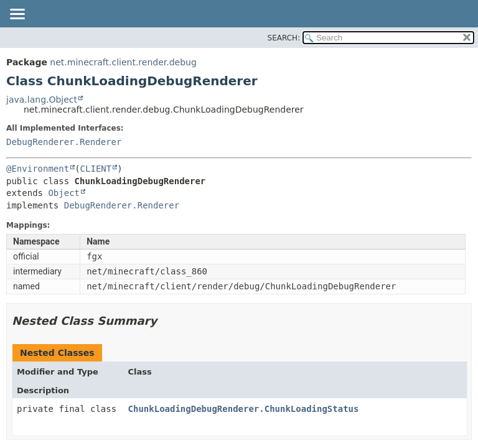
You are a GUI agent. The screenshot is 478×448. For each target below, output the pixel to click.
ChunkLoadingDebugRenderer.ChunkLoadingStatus (244, 409)
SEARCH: (284, 38)
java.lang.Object (42, 100)
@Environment (38, 169)
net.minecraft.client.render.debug (123, 62)
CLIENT (96, 169)
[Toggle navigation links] (17, 15)
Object (64, 193)
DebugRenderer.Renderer (64, 142)
